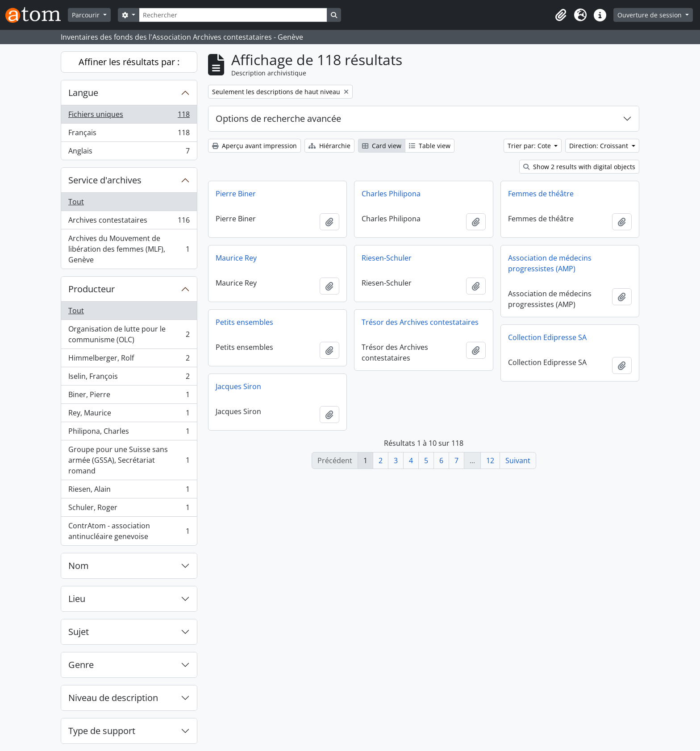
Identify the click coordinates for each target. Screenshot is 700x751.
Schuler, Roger (129, 509)
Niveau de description (113, 698)
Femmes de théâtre (541, 194)
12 (490, 461)
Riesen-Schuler (387, 258)
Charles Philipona (391, 194)
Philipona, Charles (129, 433)
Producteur (92, 289)
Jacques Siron (238, 386)
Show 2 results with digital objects (579, 167)
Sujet (79, 632)
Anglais (129, 153)
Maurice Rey (236, 258)
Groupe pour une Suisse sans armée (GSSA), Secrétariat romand (129, 460)
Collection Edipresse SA (547, 337)
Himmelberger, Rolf (129, 360)
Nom (79, 566)
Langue (83, 93)
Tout (76, 202)
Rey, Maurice (129, 415)
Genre (81, 665)
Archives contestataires (129, 222)
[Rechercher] (233, 15)
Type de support (102, 731)
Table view (430, 146)
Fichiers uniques (129, 116)
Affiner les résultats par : (129, 62)
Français (129, 135)
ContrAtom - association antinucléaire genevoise (129, 531)
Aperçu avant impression (254, 146)
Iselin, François (129, 378)
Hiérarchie (329, 146)
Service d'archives (105, 180)
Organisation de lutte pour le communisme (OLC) (129, 334)
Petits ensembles (244, 322)
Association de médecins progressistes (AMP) (550, 263)
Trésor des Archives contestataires (420, 322)
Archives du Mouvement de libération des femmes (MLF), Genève (129, 249)
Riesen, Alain (129, 491)
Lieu (77, 599)
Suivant (518, 461)
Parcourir (87, 15)
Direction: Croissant (600, 146)
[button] (561, 15)
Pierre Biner (236, 194)
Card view (382, 146)
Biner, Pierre (129, 396)
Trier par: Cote (530, 146)
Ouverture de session (650, 15)
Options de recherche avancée (278, 118)
